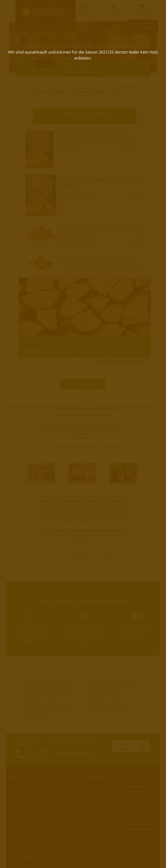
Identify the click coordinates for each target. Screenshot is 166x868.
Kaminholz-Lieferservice (111, 64)
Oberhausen (93, 807)
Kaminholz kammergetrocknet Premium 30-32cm (59, 812)
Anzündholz (54, 820)
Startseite (45, 64)
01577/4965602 (134, 813)
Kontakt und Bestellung (83, 72)
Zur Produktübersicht (83, 384)
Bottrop (90, 820)
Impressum (112, 860)
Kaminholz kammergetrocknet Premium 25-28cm (59, 801)
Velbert (90, 838)
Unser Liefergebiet (97, 786)
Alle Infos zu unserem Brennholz (122, 362)
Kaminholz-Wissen (132, 856)
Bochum (91, 842)
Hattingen (92, 833)
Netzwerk (96, 860)
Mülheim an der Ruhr (98, 803)
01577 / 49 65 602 (143, 28)
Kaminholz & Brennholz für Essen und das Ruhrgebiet (24, 788)
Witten (90, 829)
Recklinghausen (95, 811)
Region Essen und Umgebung (96, 792)
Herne (90, 825)
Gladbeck (91, 816)
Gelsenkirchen (94, 798)
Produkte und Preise (73, 64)
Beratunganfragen (122, 746)
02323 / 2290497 (134, 809)
